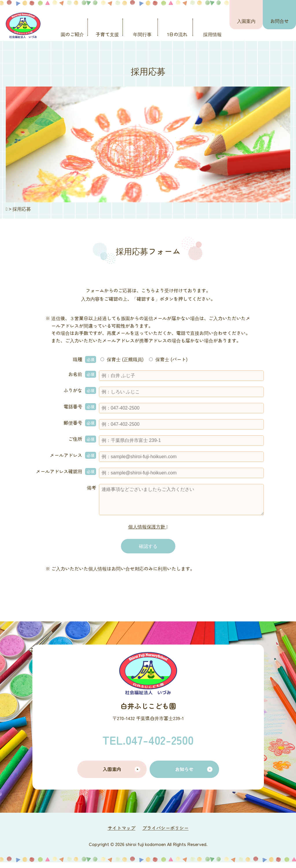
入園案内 (246, 21)
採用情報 (212, 34)
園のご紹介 (72, 34)
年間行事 (142, 34)
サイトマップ (122, 834)
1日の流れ (177, 34)
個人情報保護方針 (148, 532)
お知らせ (184, 775)
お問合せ (280, 21)
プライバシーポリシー (166, 834)
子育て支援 (107, 34)
